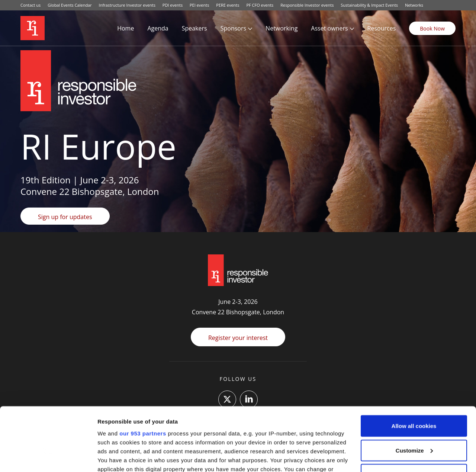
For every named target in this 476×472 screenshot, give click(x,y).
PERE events (228, 5)
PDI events (173, 5)
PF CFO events (260, 5)
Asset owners (329, 28)
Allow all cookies (414, 368)
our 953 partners (143, 375)
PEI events (199, 5)
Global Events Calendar (70, 5)
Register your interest (238, 338)
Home (126, 28)
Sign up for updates (65, 217)
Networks (414, 5)
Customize (414, 392)
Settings (109, 457)
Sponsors (233, 28)
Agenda (158, 28)
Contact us (30, 5)
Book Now (432, 28)
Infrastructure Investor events (127, 5)
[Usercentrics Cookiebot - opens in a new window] (48, 457)
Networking (282, 28)
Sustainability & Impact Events (369, 5)
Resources (382, 28)
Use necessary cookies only (414, 416)
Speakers (194, 28)
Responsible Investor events (307, 5)
